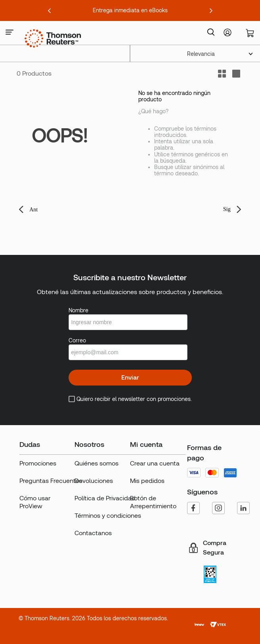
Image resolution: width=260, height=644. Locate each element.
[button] (10, 33)
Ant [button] (33, 210)
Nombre (78, 310)
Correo (77, 340)
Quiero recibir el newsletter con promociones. (134, 399)
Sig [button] (227, 209)
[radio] (236, 74)
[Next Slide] (211, 11)
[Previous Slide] (50, 11)
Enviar (130, 377)
